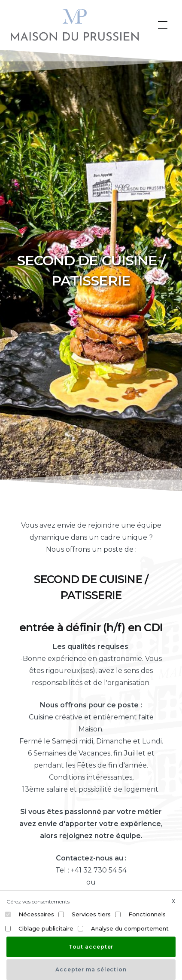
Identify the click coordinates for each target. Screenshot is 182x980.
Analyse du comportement (130, 928)
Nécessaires (36, 914)
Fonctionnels (147, 914)
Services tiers (91, 914)
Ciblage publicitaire (46, 928)
